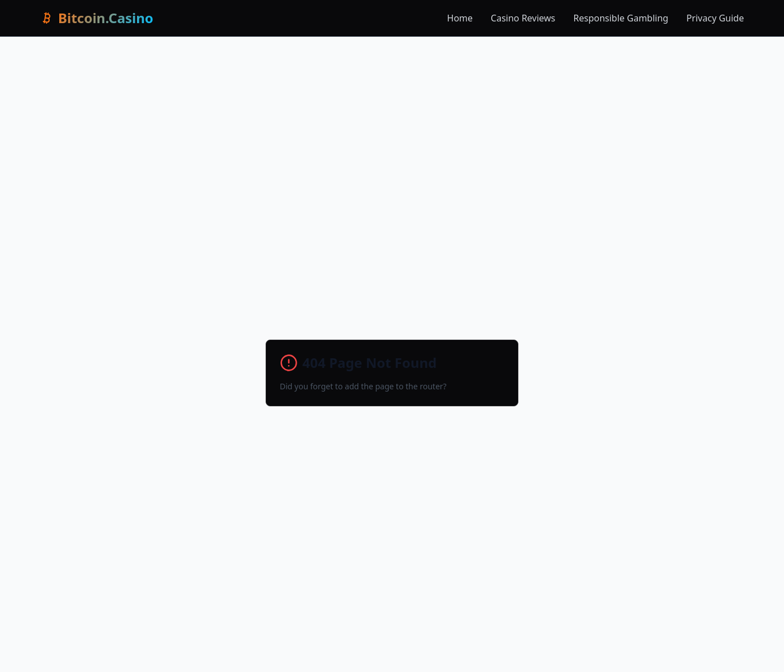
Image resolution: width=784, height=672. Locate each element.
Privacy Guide (715, 18)
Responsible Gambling (621, 18)
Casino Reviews (523, 18)
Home (460, 18)
